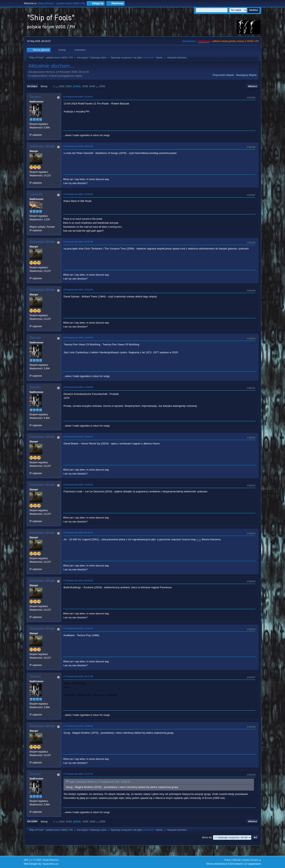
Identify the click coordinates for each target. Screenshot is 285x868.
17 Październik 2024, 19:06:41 (78, 726)
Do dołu (32, 86)
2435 (85, 86)
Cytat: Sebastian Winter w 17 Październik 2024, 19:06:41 (99, 782)
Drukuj (253, 86)
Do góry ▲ (256, 860)
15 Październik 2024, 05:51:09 (78, 242)
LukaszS (36, 194)
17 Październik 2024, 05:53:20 (78, 581)
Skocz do (207, 837)
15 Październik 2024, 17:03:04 (78, 387)
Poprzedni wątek (223, 75)
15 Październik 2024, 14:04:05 (78, 338)
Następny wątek (247, 75)
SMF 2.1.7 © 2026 (32, 860)
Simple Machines (50, 860)
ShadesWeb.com (50, 864)
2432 (62, 86)
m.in (199, 539)
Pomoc (228, 860)
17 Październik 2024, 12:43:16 (78, 628)
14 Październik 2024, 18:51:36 (78, 146)
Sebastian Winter (42, 146)
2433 (69, 86)
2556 (102, 86)
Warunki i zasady (241, 860)
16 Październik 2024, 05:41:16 (78, 533)
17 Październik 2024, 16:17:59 (78, 676)
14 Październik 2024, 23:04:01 (78, 194)
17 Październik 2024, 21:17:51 (78, 774)
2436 (92, 86)
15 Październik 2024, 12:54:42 (78, 290)
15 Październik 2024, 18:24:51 (78, 437)
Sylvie (159, 58)
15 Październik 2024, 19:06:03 (78, 485)
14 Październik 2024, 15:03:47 (78, 97)
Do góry (32, 821)
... (57, 86)
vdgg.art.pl (204, 41)
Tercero (35, 97)
